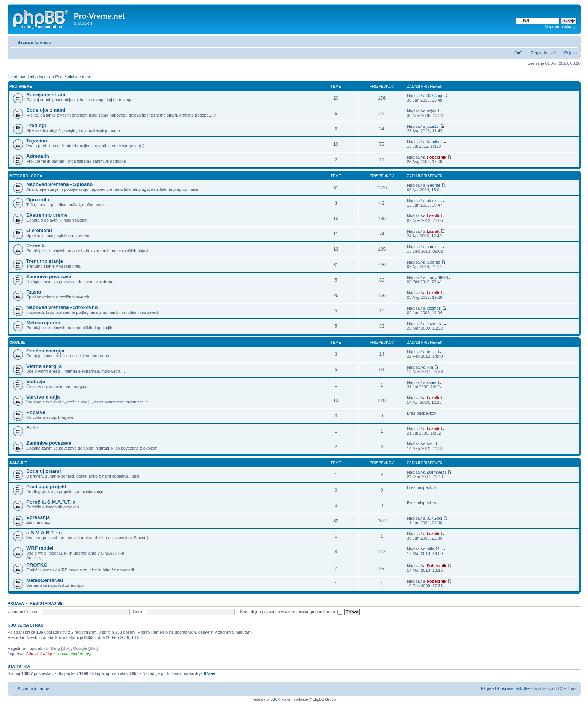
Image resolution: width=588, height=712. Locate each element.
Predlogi (36, 125)
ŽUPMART (436, 472)
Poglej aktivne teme (73, 77)
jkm (430, 367)
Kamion (433, 142)
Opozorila (38, 200)
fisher (431, 382)
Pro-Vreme (21, 86)
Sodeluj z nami (43, 471)
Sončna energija (45, 351)
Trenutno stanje (45, 261)
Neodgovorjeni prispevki (29, 77)
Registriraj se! (543, 53)
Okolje (17, 343)
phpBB (272, 699)
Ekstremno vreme (47, 215)
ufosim (432, 201)
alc (429, 444)
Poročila (36, 246)
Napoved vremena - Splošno (59, 184)
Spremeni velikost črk (571, 41)
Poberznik (436, 157)
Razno (34, 292)
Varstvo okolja (43, 397)
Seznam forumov (34, 42)
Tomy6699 (436, 277)
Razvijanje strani (46, 95)
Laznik (433, 216)
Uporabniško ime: (24, 612)
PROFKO (37, 565)
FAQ (518, 53)
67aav (209, 673)
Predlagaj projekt (46, 486)
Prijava (570, 53)
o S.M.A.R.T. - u (44, 533)
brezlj (431, 352)
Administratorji (39, 654)
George (433, 185)
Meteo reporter (43, 323)
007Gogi (434, 96)
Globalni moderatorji (73, 654)
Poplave (36, 412)
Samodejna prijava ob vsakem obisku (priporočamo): (291, 612)
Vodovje (36, 381)
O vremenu (39, 230)
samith (432, 247)
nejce (431, 111)
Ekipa (486, 688)
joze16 (432, 126)
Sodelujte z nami (46, 110)
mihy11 (433, 549)
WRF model (40, 548)
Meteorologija (26, 176)
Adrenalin (38, 156)
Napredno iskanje (561, 27)
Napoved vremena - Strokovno (62, 307)
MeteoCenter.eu (45, 580)
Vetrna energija (44, 366)
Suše (32, 428)
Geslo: (139, 612)
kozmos (433, 308)
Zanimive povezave (49, 277)
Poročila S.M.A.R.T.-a (51, 502)
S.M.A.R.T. (18, 463)
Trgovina (37, 141)
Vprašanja (38, 517)
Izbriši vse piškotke (513, 688)
